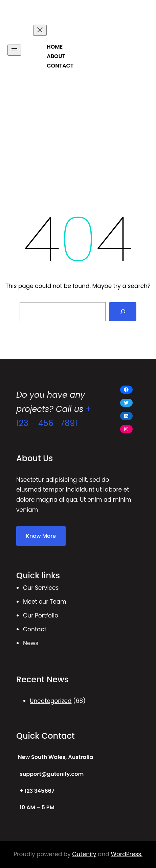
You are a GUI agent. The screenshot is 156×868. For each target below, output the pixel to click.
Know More (41, 536)
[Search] (123, 312)
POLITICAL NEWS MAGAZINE (70, 13)
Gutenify (84, 854)
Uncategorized (51, 701)
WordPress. (126, 854)
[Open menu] (14, 50)
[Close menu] (40, 30)
